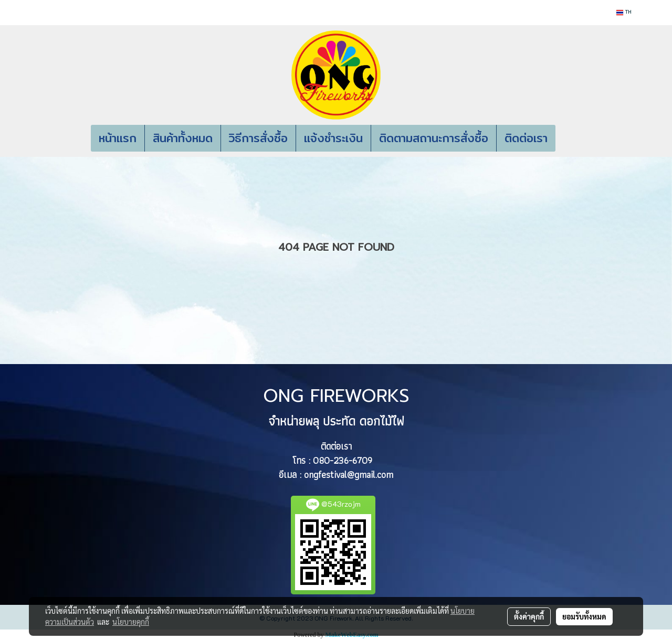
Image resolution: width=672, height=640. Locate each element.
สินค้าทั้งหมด (183, 138)
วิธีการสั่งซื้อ (258, 138)
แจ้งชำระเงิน (333, 138)
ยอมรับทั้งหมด (584, 616)
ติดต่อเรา (526, 138)
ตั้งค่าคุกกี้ (529, 616)
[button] (571, 138)
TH (624, 12)
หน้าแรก (118, 138)
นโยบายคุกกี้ (131, 622)
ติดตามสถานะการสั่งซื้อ (434, 138)
